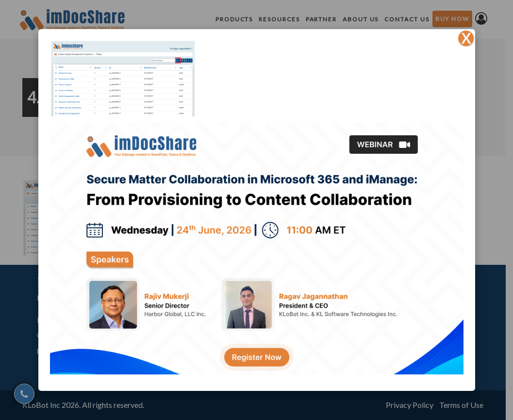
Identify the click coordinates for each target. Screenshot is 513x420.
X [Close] (466, 38)
